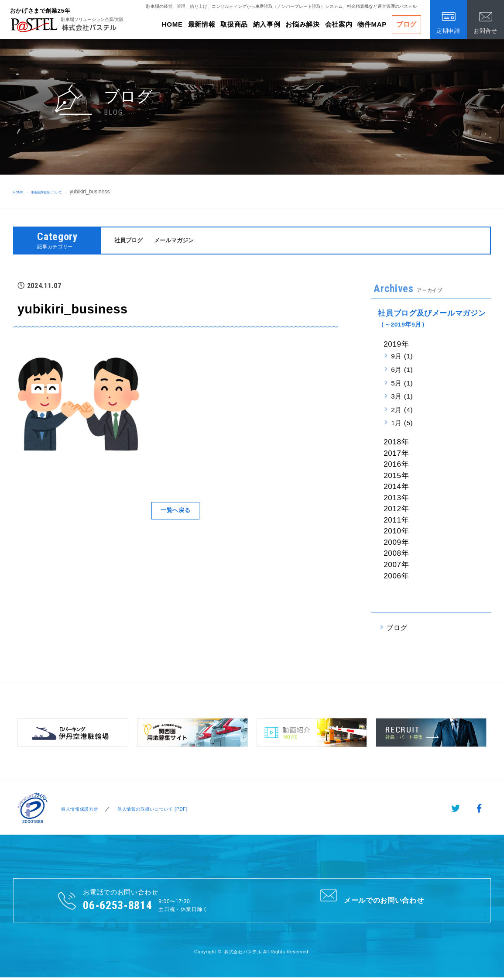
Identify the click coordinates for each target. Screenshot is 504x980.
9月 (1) (402, 357)
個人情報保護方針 (78, 810)
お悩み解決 (302, 24)
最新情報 (202, 24)
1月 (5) (402, 425)
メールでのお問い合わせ (371, 901)
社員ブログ (131, 241)
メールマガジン (181, 241)
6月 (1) (402, 371)
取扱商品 (234, 24)
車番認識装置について (64, 192)
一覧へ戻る (175, 512)
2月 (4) (402, 411)
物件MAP (372, 24)
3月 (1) (402, 397)
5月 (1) (402, 384)
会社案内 (339, 24)
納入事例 (267, 24)
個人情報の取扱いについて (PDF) (162, 810)
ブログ (406, 24)
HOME (172, 24)
